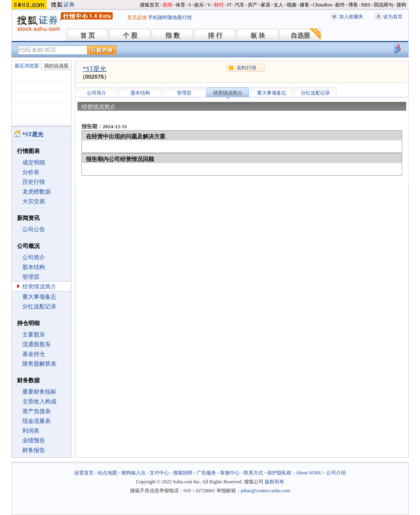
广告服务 (206, 473)
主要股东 (34, 335)
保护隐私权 (279, 473)
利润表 (31, 431)
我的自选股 (56, 66)
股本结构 (34, 267)
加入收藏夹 (351, 17)
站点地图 (107, 473)
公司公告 (34, 229)
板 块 (258, 36)
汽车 (240, 5)
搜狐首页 (150, 5)
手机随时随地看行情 (170, 17)
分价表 (31, 172)
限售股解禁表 (39, 364)
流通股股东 (36, 344)
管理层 (31, 277)
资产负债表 (36, 411)
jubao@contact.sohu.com (266, 491)
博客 (353, 5)
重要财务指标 (39, 392)
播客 (304, 5)
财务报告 (34, 450)
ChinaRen (322, 5)
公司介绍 (336, 473)
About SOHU (309, 473)
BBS (366, 5)
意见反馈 (137, 17)
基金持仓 (34, 354)
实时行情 (246, 68)
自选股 (300, 36)
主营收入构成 (39, 402)
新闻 (167, 5)
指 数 (173, 36)
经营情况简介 (39, 287)
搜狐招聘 (183, 473)
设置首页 (84, 473)
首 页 (88, 36)
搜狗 (401, 5)
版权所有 (274, 482)
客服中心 (230, 473)
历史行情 (34, 182)
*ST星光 (95, 69)
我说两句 (384, 5)
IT (229, 5)
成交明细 (34, 163)
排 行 (215, 36)
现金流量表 (36, 421)
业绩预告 (34, 441)
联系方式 (253, 473)
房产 (253, 5)
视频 (291, 5)
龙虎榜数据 (36, 192)
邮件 (340, 5)
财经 (219, 5)
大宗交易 (34, 201)
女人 (279, 5)
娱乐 (199, 5)
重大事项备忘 (39, 297)
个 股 (130, 36)
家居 (266, 5)
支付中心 (159, 473)
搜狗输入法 (133, 473)
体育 (180, 5)
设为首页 (393, 17)
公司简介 (34, 257)
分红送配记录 (39, 307)
